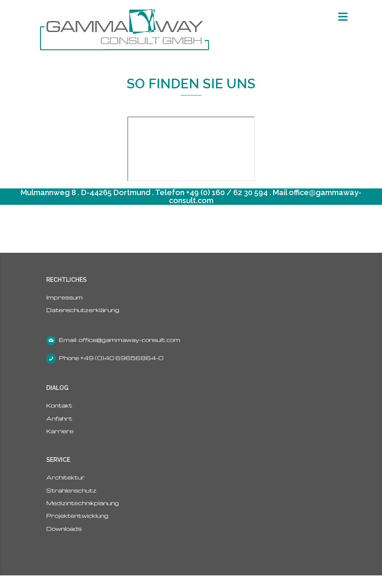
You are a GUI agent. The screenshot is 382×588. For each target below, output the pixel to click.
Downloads (64, 528)
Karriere (60, 431)
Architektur (66, 477)
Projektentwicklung (77, 515)
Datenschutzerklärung (83, 310)
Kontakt (59, 405)
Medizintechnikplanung (83, 503)
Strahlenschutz (71, 490)
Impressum (65, 297)
